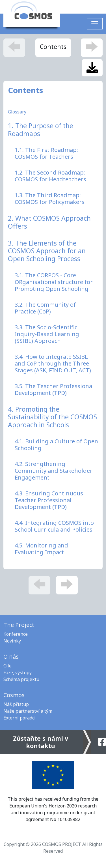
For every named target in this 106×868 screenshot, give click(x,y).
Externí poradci (20, 718)
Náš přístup (16, 704)
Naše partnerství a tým (28, 711)
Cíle (7, 666)
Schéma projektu (21, 679)
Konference (16, 634)
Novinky (12, 641)
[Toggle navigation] (95, 24)
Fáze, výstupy (18, 673)
